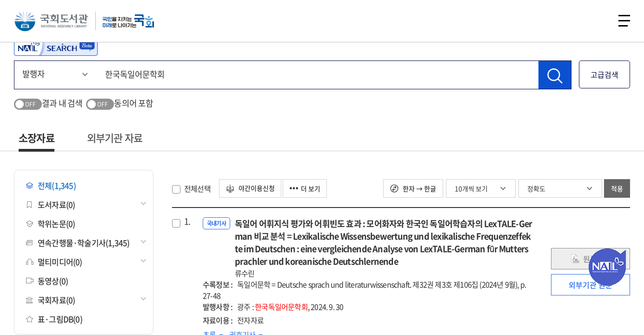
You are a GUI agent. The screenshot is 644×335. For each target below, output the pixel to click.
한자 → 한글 (413, 188)
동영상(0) (47, 281)
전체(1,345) (51, 185)
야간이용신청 (251, 188)
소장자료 (37, 137)
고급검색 (604, 74)
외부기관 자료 (115, 137)
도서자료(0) (50, 204)
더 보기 (306, 188)
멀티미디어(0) (54, 262)
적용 (617, 188)
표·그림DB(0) (54, 319)
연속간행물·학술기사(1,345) (78, 243)
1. (187, 221)
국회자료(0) (50, 300)
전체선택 (197, 188)
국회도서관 (51, 21)
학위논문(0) (50, 224)
